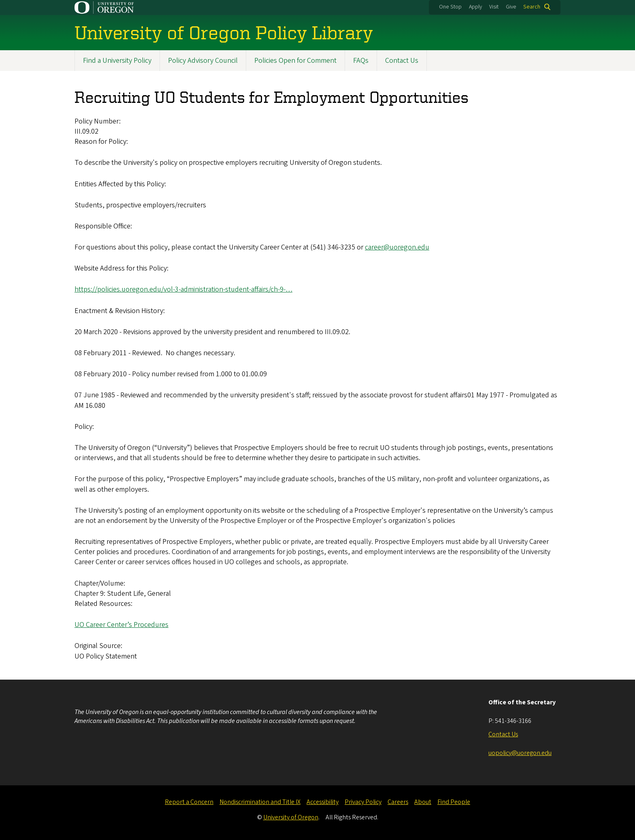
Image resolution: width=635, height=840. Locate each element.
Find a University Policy (117, 61)
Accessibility (323, 802)
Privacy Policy (363, 802)
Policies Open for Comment (295, 61)
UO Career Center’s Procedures (121, 625)
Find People (454, 802)
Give (511, 7)
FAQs (361, 61)
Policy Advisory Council (203, 61)
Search (532, 7)
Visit (494, 7)
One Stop (450, 7)
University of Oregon (291, 817)
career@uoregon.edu (397, 247)
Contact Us (402, 61)
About (423, 802)
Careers (398, 802)
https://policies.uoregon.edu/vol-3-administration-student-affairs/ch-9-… (183, 290)
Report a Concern (189, 802)
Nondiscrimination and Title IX (260, 802)
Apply (475, 7)
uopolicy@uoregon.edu (520, 753)
